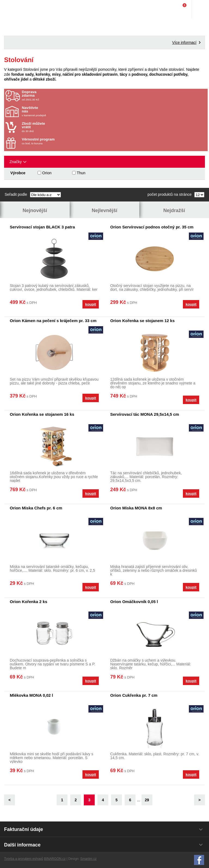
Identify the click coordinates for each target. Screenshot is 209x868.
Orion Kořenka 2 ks (29, 602)
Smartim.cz (88, 859)
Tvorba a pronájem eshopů (24, 859)
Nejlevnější (104, 210)
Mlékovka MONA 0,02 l (31, 695)
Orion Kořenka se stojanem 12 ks (142, 321)
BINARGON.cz (55, 859)
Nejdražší (174, 210)
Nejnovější (35, 210)
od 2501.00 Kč (114, 96)
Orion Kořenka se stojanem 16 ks (42, 414)
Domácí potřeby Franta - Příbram (15, 10)
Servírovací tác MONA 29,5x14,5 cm (145, 414)
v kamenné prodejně (54, 111)
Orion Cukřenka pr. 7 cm (134, 695)
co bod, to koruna (54, 141)
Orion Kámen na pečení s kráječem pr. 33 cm (53, 321)
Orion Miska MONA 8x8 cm (136, 508)
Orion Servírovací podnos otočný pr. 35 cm (152, 227)
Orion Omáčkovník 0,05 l (134, 602)
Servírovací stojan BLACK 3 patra (42, 227)
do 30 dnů (54, 127)
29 (147, 800)
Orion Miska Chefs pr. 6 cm (36, 508)
